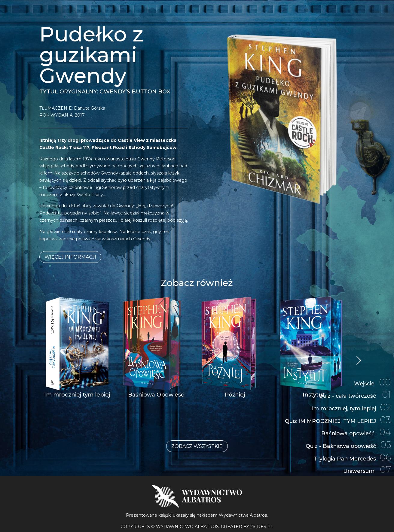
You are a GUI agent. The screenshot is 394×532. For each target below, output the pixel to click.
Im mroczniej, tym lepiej (350, 404)
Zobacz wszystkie (197, 446)
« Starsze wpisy (359, 361)
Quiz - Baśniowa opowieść (347, 444)
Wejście (372, 378)
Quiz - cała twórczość (354, 391)
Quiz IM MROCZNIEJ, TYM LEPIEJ (337, 417)
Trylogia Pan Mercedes (351, 457)
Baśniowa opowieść (355, 431)
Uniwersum (366, 470)
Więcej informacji (70, 257)
